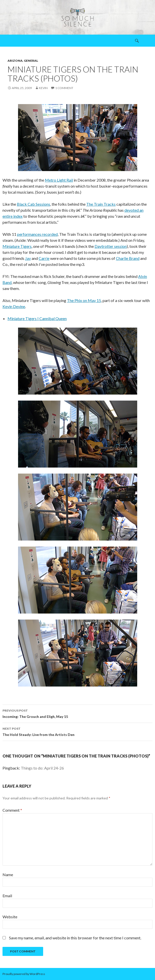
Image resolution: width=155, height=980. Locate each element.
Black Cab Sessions (33, 204)
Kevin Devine (14, 306)
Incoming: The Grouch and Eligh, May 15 (77, 713)
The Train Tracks (101, 204)
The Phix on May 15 (84, 300)
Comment (12, 810)
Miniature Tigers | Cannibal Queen (37, 318)
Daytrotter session (111, 246)
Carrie (44, 258)
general (31, 61)
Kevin (43, 88)
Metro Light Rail (59, 180)
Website (10, 917)
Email (7, 896)
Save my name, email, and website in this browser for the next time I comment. (75, 938)
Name (8, 875)
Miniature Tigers (17, 246)
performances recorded (37, 234)
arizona (15, 61)
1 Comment (64, 88)
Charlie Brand (128, 258)
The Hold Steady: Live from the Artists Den (77, 731)
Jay (28, 258)
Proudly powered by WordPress (24, 974)
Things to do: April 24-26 (42, 768)
